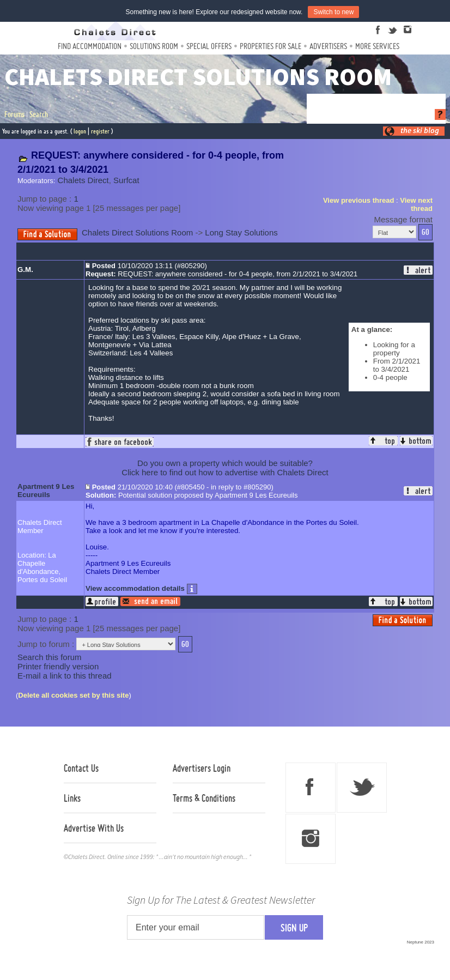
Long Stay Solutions (241, 232)
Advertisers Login (202, 768)
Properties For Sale (270, 46)
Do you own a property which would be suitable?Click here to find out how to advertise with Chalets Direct (225, 468)
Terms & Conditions (204, 798)
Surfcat (126, 180)
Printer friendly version (58, 666)
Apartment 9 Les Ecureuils (46, 491)
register (100, 131)
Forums (14, 114)
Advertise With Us (94, 828)
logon (80, 131)
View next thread (416, 204)
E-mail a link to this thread (65, 676)
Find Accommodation (90, 46)
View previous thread (359, 200)
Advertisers (328, 46)
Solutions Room (154, 46)
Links (72, 798)
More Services (377, 46)
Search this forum (50, 657)
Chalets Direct (83, 180)
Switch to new (333, 12)
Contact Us (81, 768)
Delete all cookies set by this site (73, 695)
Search (39, 114)
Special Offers (209, 46)
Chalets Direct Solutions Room (137, 232)
